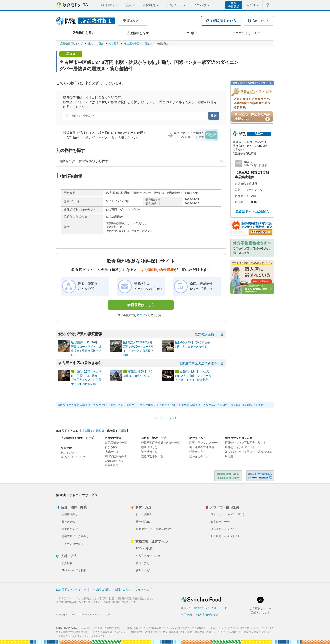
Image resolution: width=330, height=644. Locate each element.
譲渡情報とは (149, 447)
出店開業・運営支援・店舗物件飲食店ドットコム (107, 628)
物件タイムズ (198, 438)
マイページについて (73, 457)
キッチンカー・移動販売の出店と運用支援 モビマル (140, 632)
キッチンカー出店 (72, 544)
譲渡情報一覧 (149, 452)
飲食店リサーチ (220, 522)
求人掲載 (67, 563)
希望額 (239, 202)
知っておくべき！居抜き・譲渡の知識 (248, 452)
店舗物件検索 (113, 438)
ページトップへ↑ (165, 418)
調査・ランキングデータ (204, 443)
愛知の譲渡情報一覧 (209, 334)
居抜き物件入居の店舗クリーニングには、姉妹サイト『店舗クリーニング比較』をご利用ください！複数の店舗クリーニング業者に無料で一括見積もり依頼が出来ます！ (162, 405)
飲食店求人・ (197, 628)
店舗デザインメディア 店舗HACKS (224, 632)
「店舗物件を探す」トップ (77, 438)
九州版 (122, 431)
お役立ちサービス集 (148, 556)
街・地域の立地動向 (202, 447)
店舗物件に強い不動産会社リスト (245, 443)
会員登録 (66, 448)
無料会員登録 (234, 5)
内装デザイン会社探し (75, 536)
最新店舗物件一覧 (116, 443)
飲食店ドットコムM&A (252, 211)
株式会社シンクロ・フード (211, 608)
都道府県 (240, 184)
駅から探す (112, 447)
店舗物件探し (70, 514)
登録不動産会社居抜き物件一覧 (160, 443)
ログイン (142, 315)
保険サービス (144, 570)
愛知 (101, 44)
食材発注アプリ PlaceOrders (154, 529)
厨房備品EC (143, 522)
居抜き (148, 44)
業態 (238, 190)
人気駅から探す (114, 461)
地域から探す (113, 452)
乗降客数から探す (116, 456)
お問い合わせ (123, 589)
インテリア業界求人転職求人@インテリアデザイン (243, 628)
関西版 (100, 431)
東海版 (111, 431)
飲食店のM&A (70, 529)
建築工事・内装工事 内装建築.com (187, 632)
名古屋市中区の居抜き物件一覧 (201, 363)
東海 (91, 44)
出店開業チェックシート (225, 529)
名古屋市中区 (132, 44)
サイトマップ (143, 589)
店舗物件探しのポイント (240, 447)
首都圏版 (87, 431)
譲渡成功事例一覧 (152, 456)
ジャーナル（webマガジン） (228, 514)
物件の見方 (112, 465)
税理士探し (143, 563)
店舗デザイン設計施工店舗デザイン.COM (155, 628)
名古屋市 (114, 44)
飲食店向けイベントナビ (225, 536)
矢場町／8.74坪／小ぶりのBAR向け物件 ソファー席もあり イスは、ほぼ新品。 (193, 376)
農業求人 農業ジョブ (255, 632)
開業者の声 (196, 452)
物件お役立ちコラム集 (239, 438)
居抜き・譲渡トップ (154, 438)
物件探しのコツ (199, 456)
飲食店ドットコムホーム (71, 589)
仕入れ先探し (144, 514)
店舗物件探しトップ (72, 44)
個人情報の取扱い (207, 615)
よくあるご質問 (100, 589)
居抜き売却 (68, 522)
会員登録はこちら (141, 305)
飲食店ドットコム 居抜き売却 (260, 476)
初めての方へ (69, 453)
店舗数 (239, 196)
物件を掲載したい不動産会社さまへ (228, 476)
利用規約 (186, 615)
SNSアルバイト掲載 (74, 570)
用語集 (229, 456)
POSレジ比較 (144, 548)
